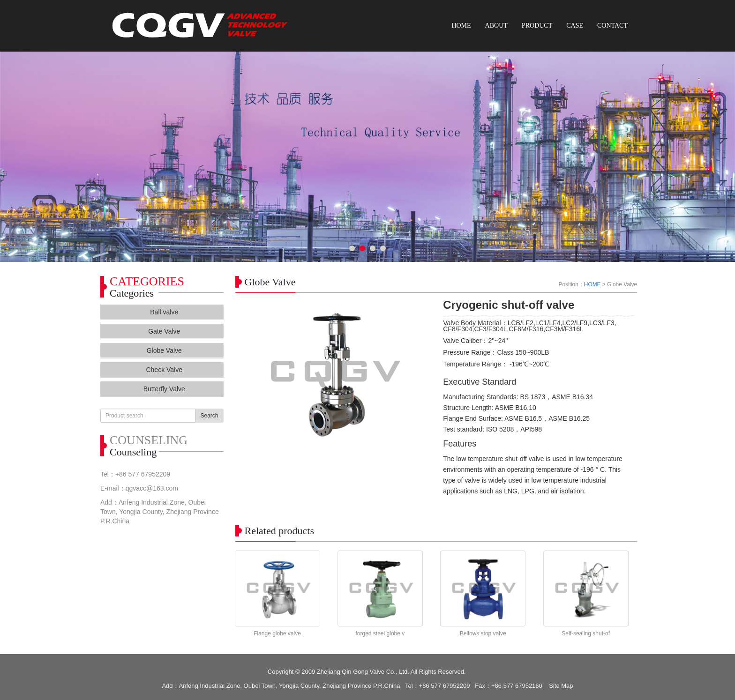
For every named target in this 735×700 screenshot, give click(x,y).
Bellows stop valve (483, 633)
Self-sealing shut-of (586, 633)
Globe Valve (164, 350)
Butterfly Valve (164, 389)
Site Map (561, 686)
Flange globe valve (277, 633)
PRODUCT (537, 26)
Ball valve (164, 312)
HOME (461, 26)
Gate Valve (164, 331)
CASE (575, 26)
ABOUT (496, 26)
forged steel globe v (380, 633)
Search (209, 416)
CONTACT (612, 26)
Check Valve (164, 370)
